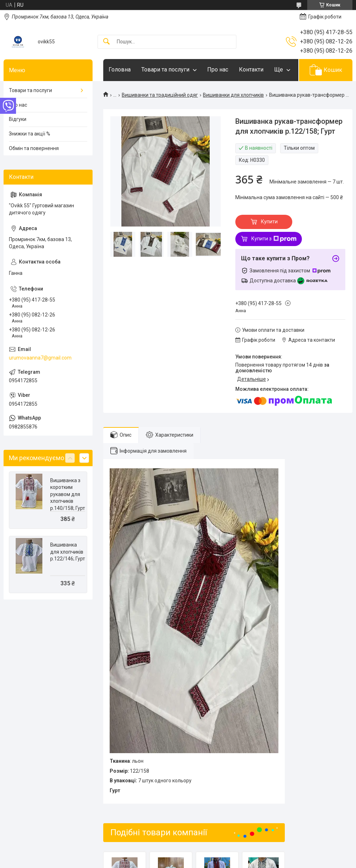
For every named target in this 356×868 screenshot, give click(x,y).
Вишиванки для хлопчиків (233, 95)
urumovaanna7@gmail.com (40, 358)
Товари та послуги (165, 70)
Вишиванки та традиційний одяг (160, 95)
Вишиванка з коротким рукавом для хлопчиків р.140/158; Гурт (68, 494)
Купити (269, 222)
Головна (120, 70)
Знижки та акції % (30, 134)
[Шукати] (106, 42)
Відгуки (18, 119)
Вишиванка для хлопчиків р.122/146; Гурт (68, 552)
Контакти (251, 70)
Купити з (274, 239)
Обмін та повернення (34, 148)
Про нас (218, 70)
